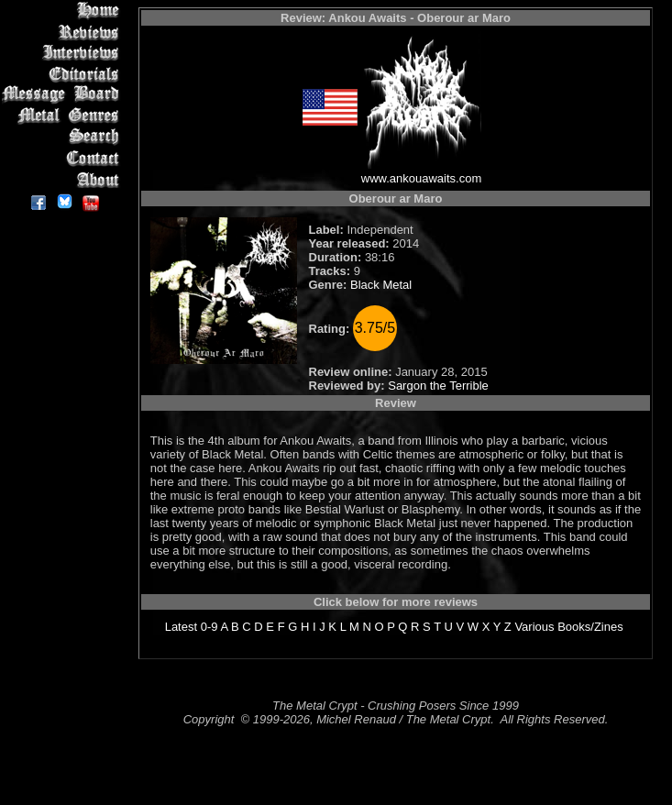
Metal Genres (64, 116)
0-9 (209, 627)
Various (534, 627)
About (64, 179)
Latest (181, 627)
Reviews (64, 32)
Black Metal (381, 285)
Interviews (64, 53)
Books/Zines (590, 627)
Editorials (64, 74)
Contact (64, 158)
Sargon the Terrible (438, 386)
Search (64, 137)
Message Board (64, 95)
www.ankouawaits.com (422, 178)
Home (64, 11)
